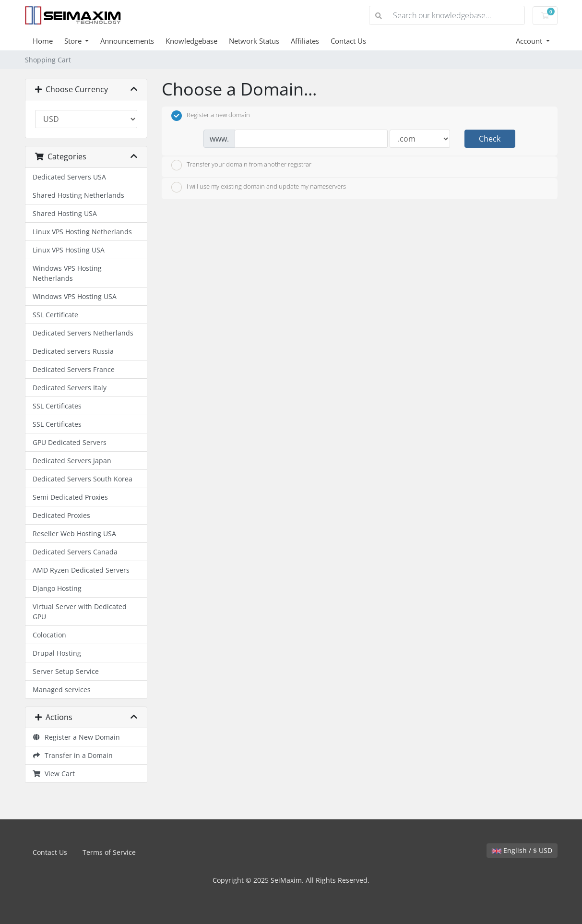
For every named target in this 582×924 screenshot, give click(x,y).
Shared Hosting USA (65, 213)
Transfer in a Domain (73, 755)
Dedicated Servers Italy (70, 388)
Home (43, 41)
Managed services (62, 690)
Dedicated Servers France (74, 369)
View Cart (54, 774)
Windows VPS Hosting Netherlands (67, 273)
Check (490, 139)
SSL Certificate (55, 315)
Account (530, 41)
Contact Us (348, 41)
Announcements (127, 41)
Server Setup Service (66, 671)
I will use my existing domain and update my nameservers (259, 187)
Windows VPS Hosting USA (75, 296)
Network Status (254, 41)
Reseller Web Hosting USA (74, 534)
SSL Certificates (57, 406)
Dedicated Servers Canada (75, 552)
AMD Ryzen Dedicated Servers (81, 570)
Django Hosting (57, 588)
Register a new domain (211, 116)
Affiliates (305, 41)
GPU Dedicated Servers (70, 442)
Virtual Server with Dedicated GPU (80, 612)
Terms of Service (109, 852)
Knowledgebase (191, 41)
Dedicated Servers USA (69, 177)
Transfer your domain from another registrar (241, 165)
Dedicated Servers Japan (72, 461)
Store (74, 41)
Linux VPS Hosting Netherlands (82, 232)
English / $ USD (522, 850)
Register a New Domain (77, 737)
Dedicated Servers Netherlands (83, 333)
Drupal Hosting (57, 653)
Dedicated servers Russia (73, 351)
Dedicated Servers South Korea (83, 479)
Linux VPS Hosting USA (69, 250)
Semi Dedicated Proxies (70, 497)
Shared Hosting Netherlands (78, 195)
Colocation (49, 635)
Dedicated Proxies (61, 515)
